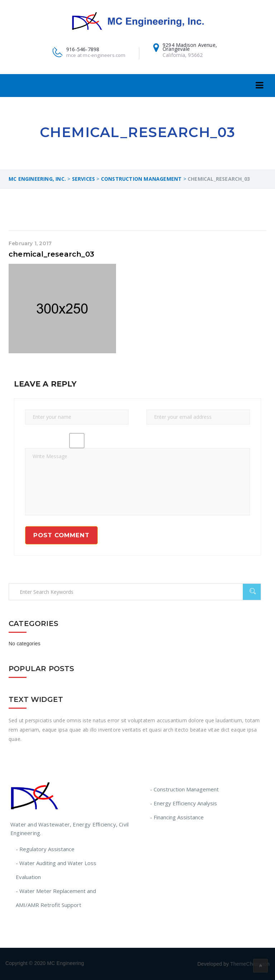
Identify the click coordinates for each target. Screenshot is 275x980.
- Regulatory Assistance (45, 849)
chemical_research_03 (51, 254)
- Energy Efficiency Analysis (184, 803)
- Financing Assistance (177, 817)
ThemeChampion (250, 964)
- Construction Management (184, 789)
